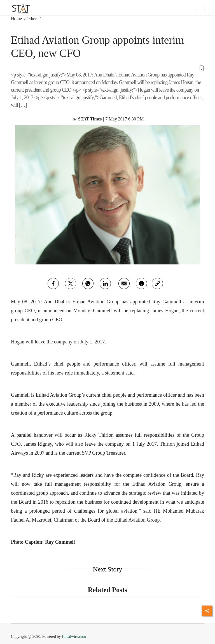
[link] (157, 283)
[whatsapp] (88, 283)
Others (33, 19)
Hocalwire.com (74, 637)
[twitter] (71, 283)
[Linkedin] (105, 283)
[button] (107, 68)
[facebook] (53, 283)
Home (17, 19)
